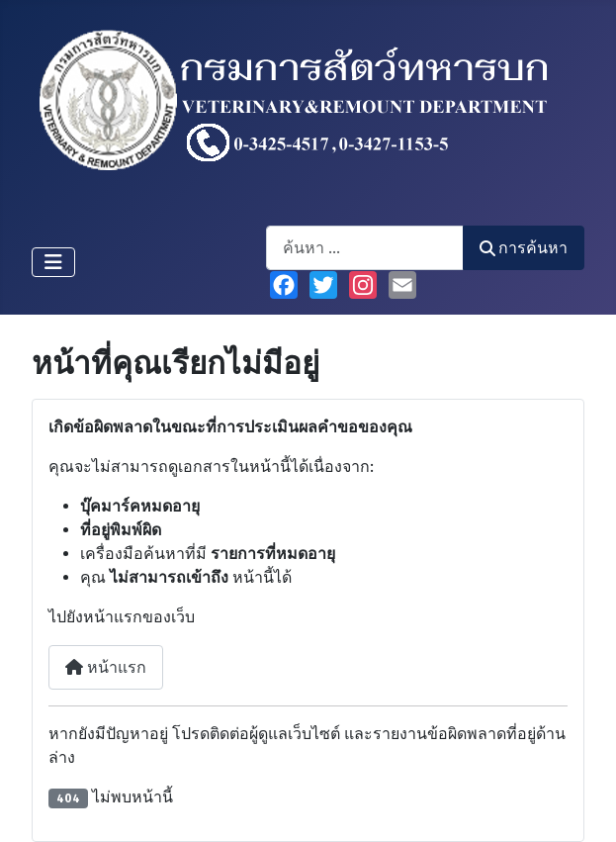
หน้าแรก (106, 667)
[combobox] (365, 248)
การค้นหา (524, 248)
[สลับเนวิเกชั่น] (53, 262)
